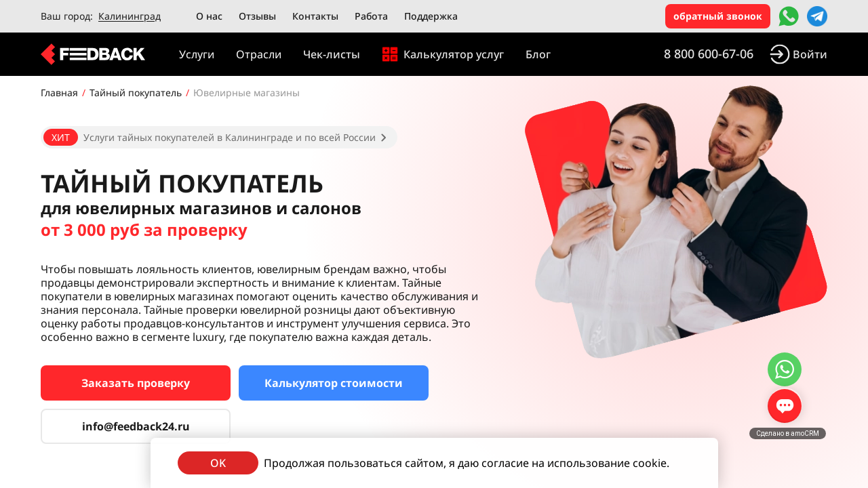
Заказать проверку (136, 383)
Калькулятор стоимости (334, 383)
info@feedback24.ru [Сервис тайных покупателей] (136, 426)
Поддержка (431, 16)
